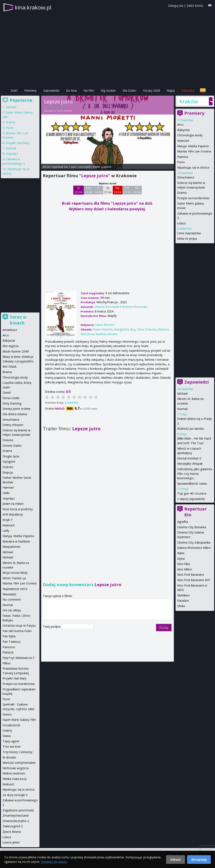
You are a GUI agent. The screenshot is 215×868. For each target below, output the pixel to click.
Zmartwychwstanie (16, 815)
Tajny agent (11, 741)
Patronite (188, 90)
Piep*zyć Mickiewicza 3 (18, 658)
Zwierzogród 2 (13, 826)
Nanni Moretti (64, 111)
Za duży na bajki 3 (15, 795)
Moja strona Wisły (15, 573)
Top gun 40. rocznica (192, 493)
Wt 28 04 (137, 190)
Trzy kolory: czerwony (17, 752)
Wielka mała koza (14, 779)
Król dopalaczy (13, 514)
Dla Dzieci (129, 90)
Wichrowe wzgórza (16, 768)
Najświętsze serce (15, 589)
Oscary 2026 (151, 90)
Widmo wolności (14, 773)
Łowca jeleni (11, 842)
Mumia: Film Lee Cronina (194, 151)
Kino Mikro (185, 569)
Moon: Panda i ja (14, 578)
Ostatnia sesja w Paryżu (19, 625)
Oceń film (73, 403)
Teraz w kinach (18, 320)
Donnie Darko (12, 446)
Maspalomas (11, 547)
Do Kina (71, 90)
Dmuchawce (186, 177)
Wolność (8, 784)
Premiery (30, 90)
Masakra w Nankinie (16, 541)
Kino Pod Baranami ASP (194, 580)
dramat (100, 307)
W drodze (9, 757)
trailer (97, 167)
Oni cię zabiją (12, 610)
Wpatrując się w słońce (193, 167)
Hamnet (8, 487)
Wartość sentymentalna (19, 763)
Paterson (9, 647)
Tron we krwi (11, 746)
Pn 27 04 (127, 190)
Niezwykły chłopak (190, 464)
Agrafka (183, 522)
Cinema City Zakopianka (194, 542)
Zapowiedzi (51, 90)
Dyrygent (9, 461)
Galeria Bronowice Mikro (194, 548)
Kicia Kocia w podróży (18, 509)
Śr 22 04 (78, 190)
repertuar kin (60, 167)
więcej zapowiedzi (192, 499)
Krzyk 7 (7, 520)
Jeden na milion (13, 504)
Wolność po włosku (191, 429)
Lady (6, 530)
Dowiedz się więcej (54, 862)
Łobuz (182, 223)
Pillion (7, 663)
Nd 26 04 (117, 190)
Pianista (183, 157)
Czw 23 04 (88, 190)
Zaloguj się (176, 6)
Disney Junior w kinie (16, 409)
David (7, 392)
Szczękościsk (11, 725)
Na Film (89, 90)
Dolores (8, 440)
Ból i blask (10, 366)
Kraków (189, 101)
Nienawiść (9, 594)
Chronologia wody (190, 135)
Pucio (181, 162)
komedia (113, 307)
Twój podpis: (52, 627)
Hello (6, 493)
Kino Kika (184, 564)
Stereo (7, 714)
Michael (182, 394)
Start (14, 90)
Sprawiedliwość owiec (192, 483)
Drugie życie (11, 456)
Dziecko (8, 467)
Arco (180, 124)
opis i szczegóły (81, 167)
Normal (182, 409)
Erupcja (8, 472)
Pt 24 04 (98, 190)
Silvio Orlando (147, 329)
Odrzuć (176, 860)
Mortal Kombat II (189, 458)
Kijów (181, 559)
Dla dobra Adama (15, 414)
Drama (182, 193)
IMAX (181, 553)
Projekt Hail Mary (18, 143)
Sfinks (181, 606)
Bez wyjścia (10, 346)
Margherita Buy (125, 329)
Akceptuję (199, 860)
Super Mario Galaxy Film (19, 720)
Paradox (183, 601)
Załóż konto (195, 6)
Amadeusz (10, 330)
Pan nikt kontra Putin (17, 631)
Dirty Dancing (12, 403)
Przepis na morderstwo (193, 198)
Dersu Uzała (11, 398)
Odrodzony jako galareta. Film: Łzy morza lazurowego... (195, 474)
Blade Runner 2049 (16, 351)
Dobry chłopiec (13, 425)
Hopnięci (12, 154)
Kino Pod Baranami (191, 575)
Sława (7, 736)
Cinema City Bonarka (192, 527)
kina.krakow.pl (33, 7)
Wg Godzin (108, 90)
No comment (12, 599)
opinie (107, 167)
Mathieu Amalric (107, 334)
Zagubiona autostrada (18, 810)
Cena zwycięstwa (189, 233)
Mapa (171, 90)
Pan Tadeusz (12, 642)
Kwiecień (183, 141)
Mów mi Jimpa (187, 239)
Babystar (184, 130)
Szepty (7, 730)
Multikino (184, 595)
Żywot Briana (12, 832)
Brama (7, 372)
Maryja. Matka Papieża (193, 146)
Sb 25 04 (108, 190)
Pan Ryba (9, 636)
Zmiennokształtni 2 (16, 821)
